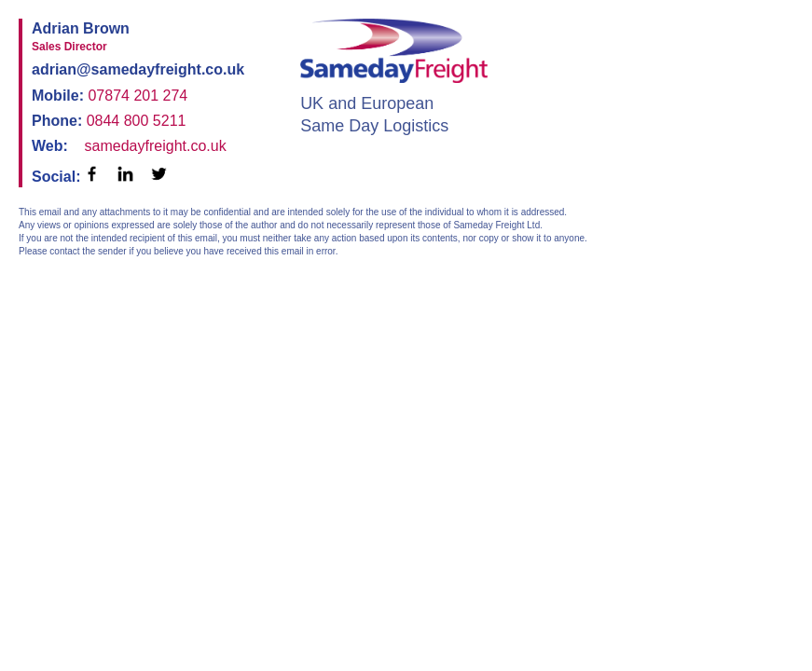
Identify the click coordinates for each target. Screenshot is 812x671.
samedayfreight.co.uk (156, 146)
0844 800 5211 (137, 121)
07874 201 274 (138, 96)
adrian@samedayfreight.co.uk (138, 69)
